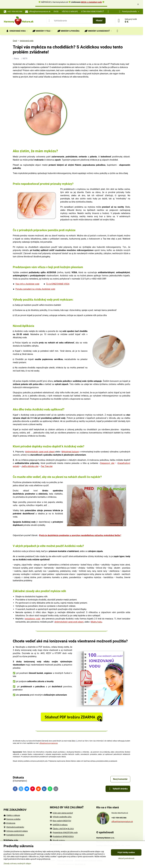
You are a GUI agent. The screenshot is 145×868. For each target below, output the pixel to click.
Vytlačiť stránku (118, 789)
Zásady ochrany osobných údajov (17, 864)
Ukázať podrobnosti (126, 858)
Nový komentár (120, 779)
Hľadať (99, 21)
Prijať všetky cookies (126, 852)
